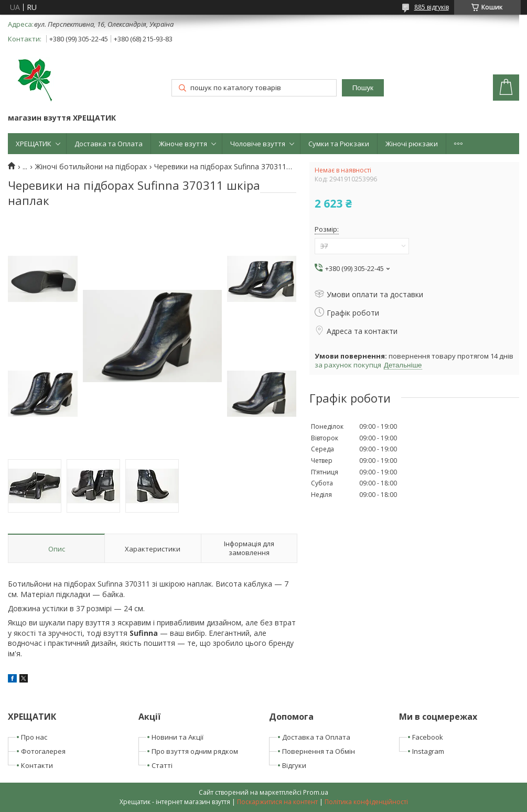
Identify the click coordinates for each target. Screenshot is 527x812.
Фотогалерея (43, 751)
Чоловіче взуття (258, 144)
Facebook (428, 737)
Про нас (34, 737)
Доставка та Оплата (109, 144)
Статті (162, 765)
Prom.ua (316, 792)
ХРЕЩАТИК (34, 144)
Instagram (428, 751)
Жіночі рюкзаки (412, 144)
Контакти (37, 765)
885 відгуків (432, 7)
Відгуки (294, 765)
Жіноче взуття (183, 144)
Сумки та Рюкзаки (339, 144)
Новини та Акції (178, 737)
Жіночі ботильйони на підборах (91, 167)
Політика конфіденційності (366, 802)
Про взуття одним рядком (195, 751)
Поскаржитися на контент (277, 802)
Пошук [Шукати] (363, 88)
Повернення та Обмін (319, 751)
